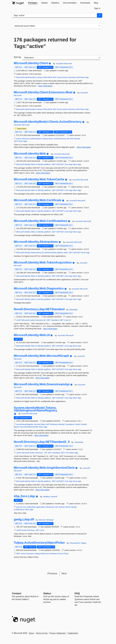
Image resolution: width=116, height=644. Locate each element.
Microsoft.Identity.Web (30, 154)
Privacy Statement (58, 633)
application (41, 507)
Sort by (17, 57)
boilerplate (31, 507)
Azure (60, 77)
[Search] (100, 15)
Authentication (30, 77)
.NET (16, 141)
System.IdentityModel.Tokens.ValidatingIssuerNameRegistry (35, 409)
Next (64, 573)
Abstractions (36, 252)
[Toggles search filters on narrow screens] (99, 26)
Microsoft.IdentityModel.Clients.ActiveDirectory (48, 122)
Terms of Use (42, 633)
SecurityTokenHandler (29, 427)
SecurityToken (40, 424)
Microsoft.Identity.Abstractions (36, 242)
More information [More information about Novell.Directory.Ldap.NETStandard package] (50, 329)
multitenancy (19, 509)
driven (68, 507)
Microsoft (68, 63)
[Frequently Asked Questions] (77, 593)
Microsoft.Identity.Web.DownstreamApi (42, 384)
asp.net (19, 507)
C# (70, 320)
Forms (60, 554)
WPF (18, 554)
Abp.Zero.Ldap (24, 496)
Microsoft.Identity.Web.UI (32, 335)
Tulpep (83, 543)
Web (33, 164)
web (57, 507)
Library (40, 77)
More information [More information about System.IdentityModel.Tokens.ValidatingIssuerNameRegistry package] (41, 435)
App (71, 164)
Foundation (70, 424)
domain (62, 507)
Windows (54, 424)
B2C (55, 77)
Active (65, 77)
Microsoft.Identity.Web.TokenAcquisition (43, 262)
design (74, 507)
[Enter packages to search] (54, 15)
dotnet (47, 252)
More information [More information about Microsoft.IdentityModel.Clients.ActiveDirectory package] (84, 147)
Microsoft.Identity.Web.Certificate (38, 200)
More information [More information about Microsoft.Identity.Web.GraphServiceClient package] (43, 490)
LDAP (19, 320)
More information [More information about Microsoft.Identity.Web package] (43, 173)
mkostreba (79, 442)
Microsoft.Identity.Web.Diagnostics (39, 288)
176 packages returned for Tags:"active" (45, 43)
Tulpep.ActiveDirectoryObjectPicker (39, 543)
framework (50, 507)
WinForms (45, 554)
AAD (78, 77)
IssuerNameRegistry (25, 424)
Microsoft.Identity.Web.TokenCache (39, 179)
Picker (66, 554)
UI (36, 164)
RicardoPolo (75, 543)
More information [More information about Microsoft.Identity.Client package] (45, 86)
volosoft (54, 497)
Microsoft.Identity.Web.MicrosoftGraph (41, 356)
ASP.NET (60, 164)
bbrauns (43, 520)
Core (67, 164)
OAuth (77, 424)
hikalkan (47, 497)
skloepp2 (50, 520)
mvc (25, 507)
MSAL (50, 77)
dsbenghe (73, 310)
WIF (48, 424)
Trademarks (73, 633)
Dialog (37, 554)
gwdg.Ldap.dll (24, 519)
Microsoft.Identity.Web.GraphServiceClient (44, 468)
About (31, 633)
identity (41, 164)
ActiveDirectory (60, 139)
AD (68, 139)
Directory (72, 77)
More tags (85, 77)
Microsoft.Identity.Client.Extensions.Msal (43, 92)
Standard (55, 320)
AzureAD (60, 63)
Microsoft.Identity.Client (31, 63)
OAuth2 (84, 424)
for (43, 252)
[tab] (33, 3)
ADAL (51, 139)
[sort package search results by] (61, 58)
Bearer (17, 427)
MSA (45, 77)
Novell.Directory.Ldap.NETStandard (39, 309)
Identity (77, 139)
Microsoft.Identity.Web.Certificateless (41, 221)
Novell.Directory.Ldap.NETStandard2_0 (42, 442)
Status (47, 593)
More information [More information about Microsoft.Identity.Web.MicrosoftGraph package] (43, 378)
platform (48, 164)
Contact (17, 593)
